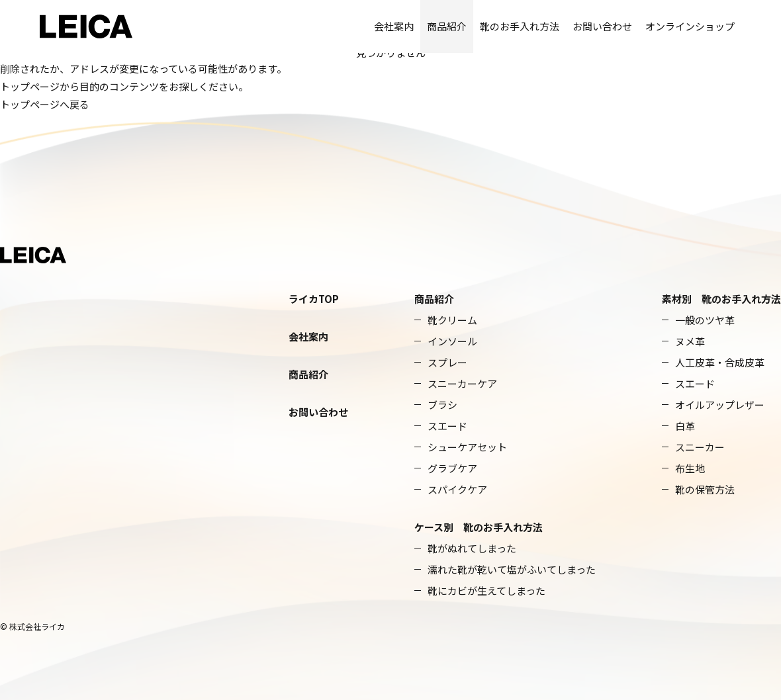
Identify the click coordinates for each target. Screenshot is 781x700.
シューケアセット (467, 447)
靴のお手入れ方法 (520, 26)
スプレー (447, 362)
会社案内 (394, 26)
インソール (452, 341)
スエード (447, 426)
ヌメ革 (690, 341)
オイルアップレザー (720, 405)
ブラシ (442, 405)
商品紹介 (447, 26)
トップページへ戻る (45, 104)
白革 (685, 426)
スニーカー (700, 447)
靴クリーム (452, 320)
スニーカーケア (462, 383)
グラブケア (452, 468)
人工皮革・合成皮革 (720, 362)
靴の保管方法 (705, 489)
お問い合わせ (602, 26)
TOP (329, 299)
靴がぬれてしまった (472, 548)
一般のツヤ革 (705, 320)
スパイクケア (457, 489)
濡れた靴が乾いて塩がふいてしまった (512, 569)
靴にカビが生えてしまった (486, 591)
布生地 (690, 468)
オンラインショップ (690, 26)
